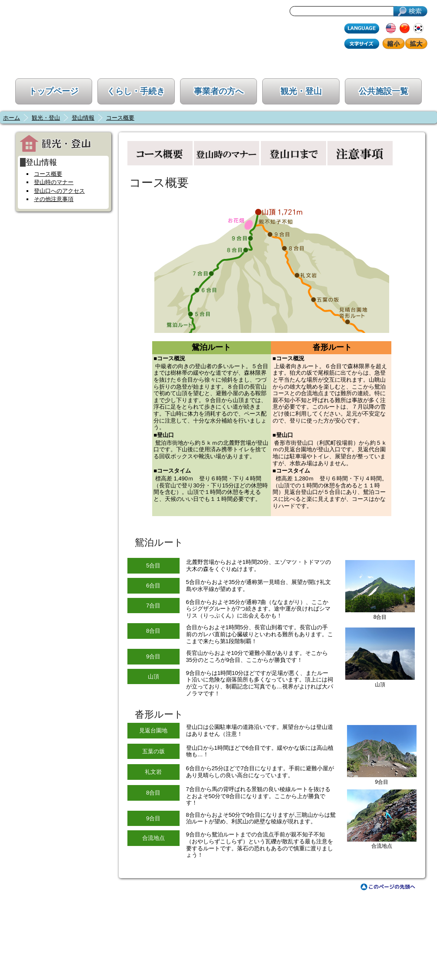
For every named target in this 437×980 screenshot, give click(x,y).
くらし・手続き (136, 91)
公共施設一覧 (384, 91)
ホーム (12, 118)
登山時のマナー (54, 182)
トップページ (53, 91)
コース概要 (120, 118)
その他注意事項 (54, 199)
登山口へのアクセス (59, 191)
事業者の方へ (219, 91)
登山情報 (83, 118)
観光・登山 (301, 91)
